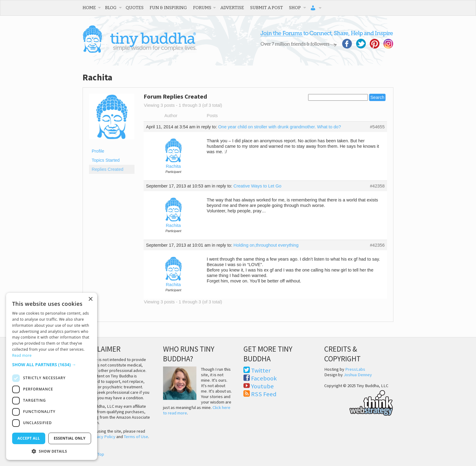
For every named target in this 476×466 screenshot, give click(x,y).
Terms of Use (136, 437)
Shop (295, 8)
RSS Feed (264, 394)
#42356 (377, 245)
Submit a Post (267, 8)
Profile (98, 151)
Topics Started (106, 160)
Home (89, 8)
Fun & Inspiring (168, 8)
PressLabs (355, 369)
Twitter (261, 370)
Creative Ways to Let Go (257, 186)
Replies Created (107, 169)
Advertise (232, 8)
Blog (111, 8)
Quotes (135, 8)
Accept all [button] (29, 438)
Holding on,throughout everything (266, 245)
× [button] (90, 299)
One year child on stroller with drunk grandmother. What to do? (280, 127)
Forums (202, 8)
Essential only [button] (70, 438)
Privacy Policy (102, 437)
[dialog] (52, 376)
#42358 (377, 186)
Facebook (264, 378)
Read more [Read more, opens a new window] (22, 355)
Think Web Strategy (359, 402)
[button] (52, 365)
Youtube (262, 386)
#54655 (377, 127)
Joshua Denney (358, 375)
